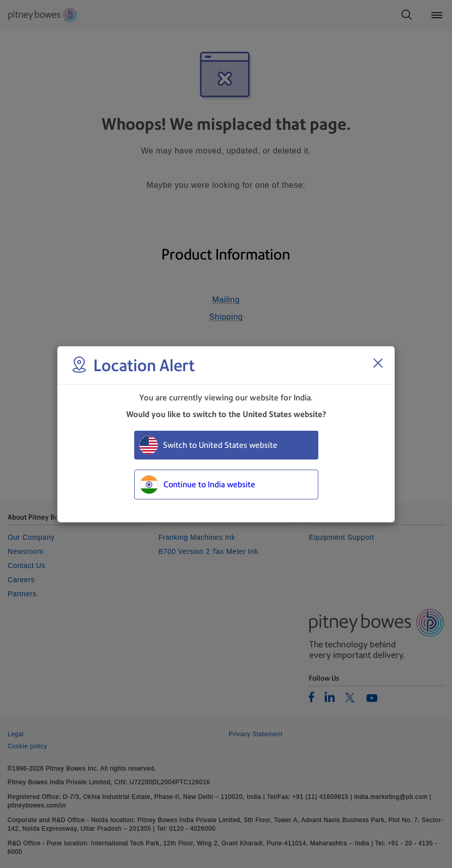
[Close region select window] (378, 363)
